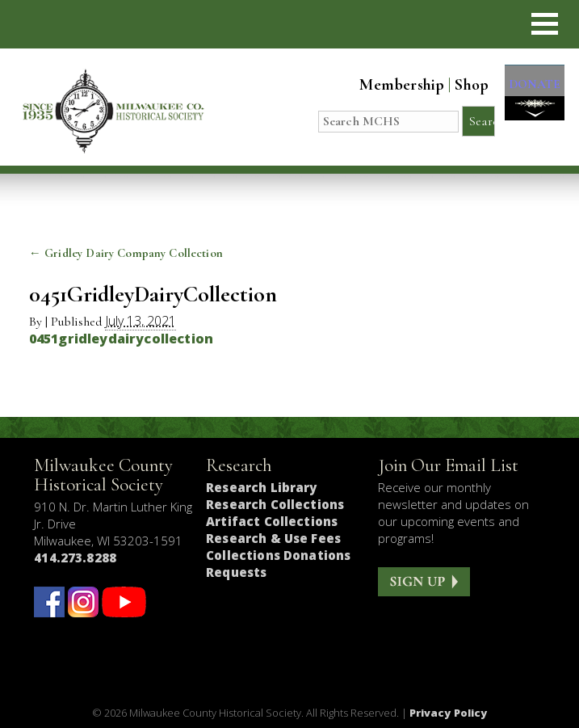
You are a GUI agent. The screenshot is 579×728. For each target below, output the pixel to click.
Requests (236, 572)
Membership (394, 85)
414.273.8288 (75, 558)
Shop (464, 85)
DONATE (531, 90)
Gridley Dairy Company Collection (126, 253)
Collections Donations (278, 555)
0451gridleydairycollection (121, 339)
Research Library (261, 487)
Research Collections (275, 504)
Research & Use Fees (273, 538)
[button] (545, 24)
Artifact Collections (272, 521)
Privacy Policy (449, 713)
